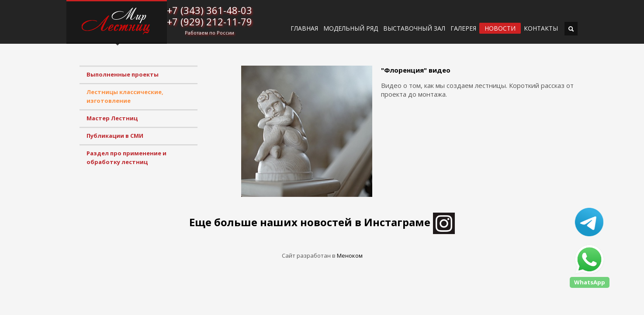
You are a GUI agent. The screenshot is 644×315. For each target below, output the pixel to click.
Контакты (541, 28)
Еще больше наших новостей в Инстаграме (322, 222)
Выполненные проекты (123, 74)
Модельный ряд (351, 28)
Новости (500, 28)
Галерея (463, 28)
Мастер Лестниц (112, 118)
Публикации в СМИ (115, 136)
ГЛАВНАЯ (304, 28)
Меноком (350, 255)
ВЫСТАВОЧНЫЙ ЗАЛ (414, 28)
